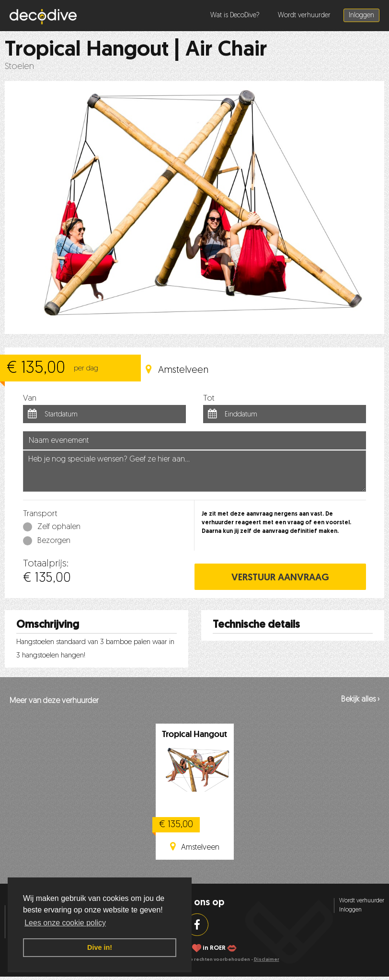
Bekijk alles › (360, 700)
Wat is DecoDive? (235, 16)
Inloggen (361, 16)
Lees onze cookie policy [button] (65, 923)
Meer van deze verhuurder (54, 701)
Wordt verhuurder (304, 16)
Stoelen (19, 67)
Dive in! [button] (100, 947)
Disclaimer (267, 960)
